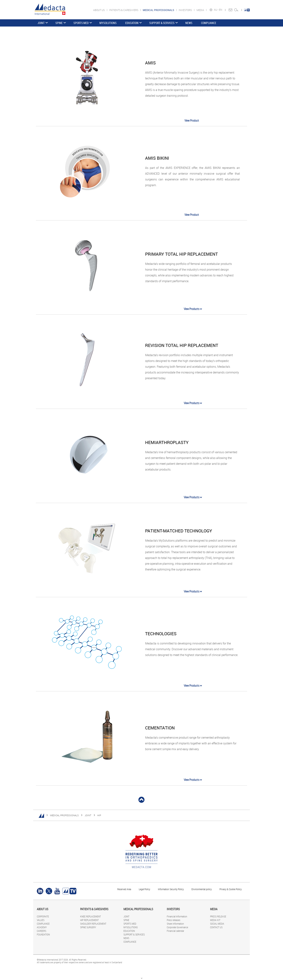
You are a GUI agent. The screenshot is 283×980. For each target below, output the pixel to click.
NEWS (189, 23)
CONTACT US (216, 927)
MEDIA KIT (215, 920)
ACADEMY (42, 927)
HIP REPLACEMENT (89, 920)
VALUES (41, 920)
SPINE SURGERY (88, 927)
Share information (175, 924)
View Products (193, 309)
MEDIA (201, 10)
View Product (192, 121)
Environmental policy (202, 889)
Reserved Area (124, 889)
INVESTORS (186, 10)
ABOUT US (99, 10)
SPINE (59, 23)
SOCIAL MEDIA (217, 924)
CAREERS (42, 931)
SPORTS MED (81, 23)
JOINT (41, 23)
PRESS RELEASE (218, 916)
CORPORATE (43, 916)
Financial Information (177, 916)
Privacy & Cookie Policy (231, 889)
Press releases (174, 920)
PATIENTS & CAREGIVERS (124, 10)
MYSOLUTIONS (108, 23)
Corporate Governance (177, 927)
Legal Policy (144, 889)
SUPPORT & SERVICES (162, 23)
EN (221, 10)
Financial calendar (175, 931)
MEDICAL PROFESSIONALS (64, 815)
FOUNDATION (43, 934)
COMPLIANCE (209, 23)
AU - (216, 10)
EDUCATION (132, 23)
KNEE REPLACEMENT (91, 916)
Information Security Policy (171, 889)
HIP (99, 815)
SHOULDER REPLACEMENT (93, 924)
